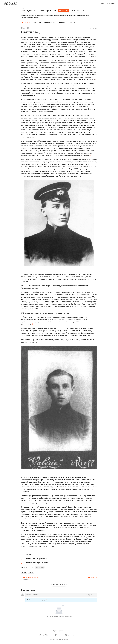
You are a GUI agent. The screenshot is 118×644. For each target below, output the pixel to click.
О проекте (74, 22)
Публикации (26, 22)
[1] (96, 79)
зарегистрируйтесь (58, 600)
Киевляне (92, 577)
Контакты (63, 22)
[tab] (26, 22)
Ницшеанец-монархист (31, 577)
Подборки (37, 22)
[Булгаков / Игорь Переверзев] (23, 11)
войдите (47, 600)
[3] (32, 324)
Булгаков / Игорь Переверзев (42, 11)
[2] (90, 155)
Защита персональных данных (59, 639)
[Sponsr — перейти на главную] (11, 4)
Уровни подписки (50, 22)
